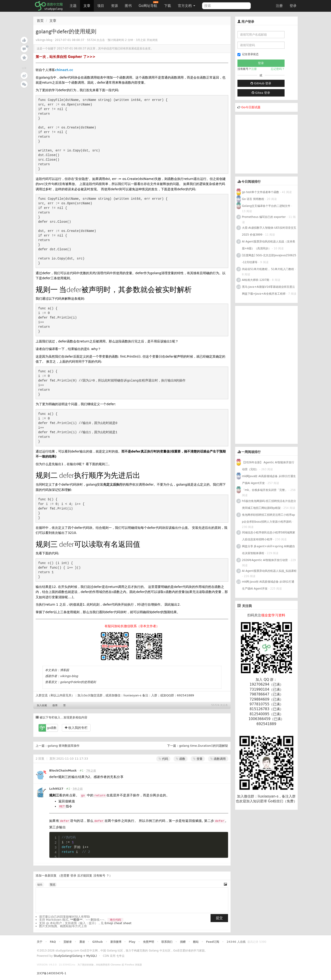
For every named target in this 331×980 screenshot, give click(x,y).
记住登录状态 (248, 54)
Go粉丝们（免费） (282, 801)
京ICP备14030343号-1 (51, 973)
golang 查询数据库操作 (64, 746)
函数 (181, 759)
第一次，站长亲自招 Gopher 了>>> (66, 57)
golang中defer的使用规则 (78, 682)
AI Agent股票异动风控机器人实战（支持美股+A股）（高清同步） (269, 245)
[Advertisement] (270, 143)
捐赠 (183, 942)
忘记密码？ (278, 69)
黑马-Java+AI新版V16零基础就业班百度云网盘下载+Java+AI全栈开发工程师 (269, 290)
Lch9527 (56, 789)
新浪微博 (116, 942)
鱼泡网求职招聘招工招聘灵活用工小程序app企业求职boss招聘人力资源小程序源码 (269, 518)
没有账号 (99, 876)
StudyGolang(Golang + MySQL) (75, 956)
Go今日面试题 (251, 107)
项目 (101, 6)
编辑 (40, 885)
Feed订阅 (213, 942)
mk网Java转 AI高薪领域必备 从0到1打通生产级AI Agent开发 (269, 480)
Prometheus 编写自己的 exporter (264, 217)
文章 (87, 6)
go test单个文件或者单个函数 (261, 192)
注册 (279, 6)
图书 (128, 6)
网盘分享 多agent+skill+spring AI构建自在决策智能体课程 (269, 550)
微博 (55, 705)
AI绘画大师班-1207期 (256, 280)
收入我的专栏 (76, 728)
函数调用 (218, 759)
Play (132, 942)
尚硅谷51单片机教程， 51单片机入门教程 (268, 269)
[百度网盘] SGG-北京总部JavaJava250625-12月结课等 (269, 259)
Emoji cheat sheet (118, 923)
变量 (198, 759)
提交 (219, 918)
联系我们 (167, 942)
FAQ (53, 942)
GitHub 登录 (261, 83)
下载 (168, 6)
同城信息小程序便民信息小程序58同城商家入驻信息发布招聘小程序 (269, 536)
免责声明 (148, 942)
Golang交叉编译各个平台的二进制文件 (266, 206)
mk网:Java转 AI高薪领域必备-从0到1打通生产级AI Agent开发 (268, 585)
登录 (293, 6)
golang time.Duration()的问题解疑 (204, 746)
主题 (73, 6)
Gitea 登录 (261, 93)
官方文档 (187, 6)
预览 (53, 885)
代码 (163, 759)
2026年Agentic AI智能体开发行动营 (265, 560)
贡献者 (68, 942)
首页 (40, 21)
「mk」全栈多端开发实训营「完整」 (265, 490)
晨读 (82, 942)
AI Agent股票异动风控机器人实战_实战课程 (269, 571)
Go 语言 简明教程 (253, 199)
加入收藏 (42, 705)
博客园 (64, 670)
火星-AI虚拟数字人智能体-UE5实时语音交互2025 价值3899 (269, 231)
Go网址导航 (148, 4)
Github (97, 942)
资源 (114, 6)
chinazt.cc (64, 70)
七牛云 (120, 956)
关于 (40, 942)
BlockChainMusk (63, 771)
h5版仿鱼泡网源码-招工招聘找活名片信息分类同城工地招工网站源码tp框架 (269, 504)
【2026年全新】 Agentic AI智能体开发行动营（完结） (268, 466)
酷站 (196, 942)
